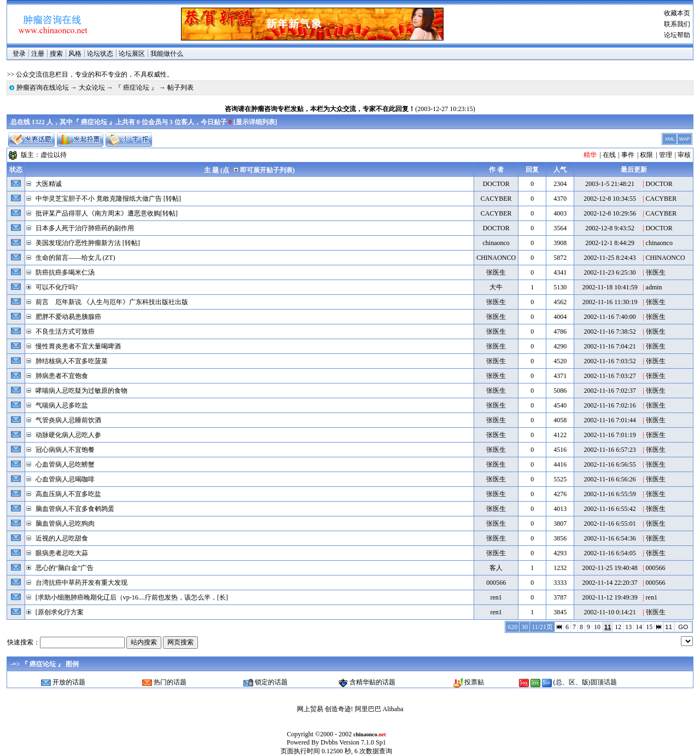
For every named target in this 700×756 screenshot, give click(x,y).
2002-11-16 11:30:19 (610, 302)
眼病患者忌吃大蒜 (62, 553)
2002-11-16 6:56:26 (610, 479)
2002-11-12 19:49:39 (610, 597)
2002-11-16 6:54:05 (610, 553)
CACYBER (496, 199)
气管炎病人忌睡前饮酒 (68, 420)
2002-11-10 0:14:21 (610, 612)
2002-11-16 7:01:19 (610, 435)
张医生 (496, 272)
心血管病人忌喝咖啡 (65, 479)
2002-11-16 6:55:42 (610, 509)
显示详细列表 (255, 122)
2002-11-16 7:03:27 (610, 376)
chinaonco (496, 243)
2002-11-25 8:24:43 (610, 258)
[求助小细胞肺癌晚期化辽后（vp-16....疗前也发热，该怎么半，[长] (132, 597)
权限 (646, 155)
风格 (75, 54)
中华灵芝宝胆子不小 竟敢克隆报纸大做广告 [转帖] (108, 199)
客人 (496, 568)
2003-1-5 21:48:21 (610, 184)
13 (628, 627)
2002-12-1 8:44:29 (610, 243)
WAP (685, 139)
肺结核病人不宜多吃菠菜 (72, 361)
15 (649, 627)
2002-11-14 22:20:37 (610, 583)
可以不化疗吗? (57, 287)
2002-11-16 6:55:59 (610, 494)
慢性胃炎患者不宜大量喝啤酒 (78, 346)
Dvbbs (329, 742)
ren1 (496, 597)
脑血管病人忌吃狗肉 (65, 524)
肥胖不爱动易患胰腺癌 (68, 317)
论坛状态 (100, 54)
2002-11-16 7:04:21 (610, 346)
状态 (16, 170)
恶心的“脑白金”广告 (65, 568)
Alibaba (393, 709)
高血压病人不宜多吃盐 (68, 494)
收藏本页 (677, 13)
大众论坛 (92, 88)
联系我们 (677, 24)
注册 (38, 54)
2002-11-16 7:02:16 (610, 405)
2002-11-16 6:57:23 (610, 450)
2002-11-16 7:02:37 (610, 391)
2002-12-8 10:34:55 (610, 199)
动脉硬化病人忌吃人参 (68, 435)
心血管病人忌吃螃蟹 (65, 464)
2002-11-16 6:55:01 (610, 524)
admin (654, 287)
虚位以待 (54, 155)
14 (639, 627)
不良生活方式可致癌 (65, 332)
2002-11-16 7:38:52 (610, 332)
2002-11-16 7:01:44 (610, 420)
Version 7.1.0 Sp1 (362, 742)
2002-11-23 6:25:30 (610, 272)
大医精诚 (49, 184)
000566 (656, 568)
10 (597, 627)
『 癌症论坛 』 (136, 88)
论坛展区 (132, 54)
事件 (628, 155)
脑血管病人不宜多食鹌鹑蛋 (75, 509)
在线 (609, 155)
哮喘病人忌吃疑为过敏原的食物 (81, 391)
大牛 (496, 287)
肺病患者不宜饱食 (62, 376)
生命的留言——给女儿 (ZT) (75, 258)
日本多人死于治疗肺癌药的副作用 (85, 228)
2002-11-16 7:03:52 (610, 361)
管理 (666, 155)
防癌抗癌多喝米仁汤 (65, 272)
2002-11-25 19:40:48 (610, 568)
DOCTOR (496, 184)
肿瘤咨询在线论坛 (43, 88)
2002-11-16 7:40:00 (610, 317)
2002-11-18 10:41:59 (610, 287)
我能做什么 (167, 54)
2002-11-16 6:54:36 (610, 538)
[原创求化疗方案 (60, 612)
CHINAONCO (496, 258)
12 (618, 627)
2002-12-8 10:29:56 (610, 213)
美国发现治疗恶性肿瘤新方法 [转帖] (88, 243)
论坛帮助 (677, 35)
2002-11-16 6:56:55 (610, 464)
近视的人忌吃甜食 (62, 538)
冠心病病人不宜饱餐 (65, 450)
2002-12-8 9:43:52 (610, 228)
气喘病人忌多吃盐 (62, 405)
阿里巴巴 (368, 709)
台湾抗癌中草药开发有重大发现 (81, 583)
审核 (684, 155)
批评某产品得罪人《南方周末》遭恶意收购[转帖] (107, 213)
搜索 (56, 54)
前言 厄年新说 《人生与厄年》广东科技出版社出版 (112, 302)
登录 (19, 54)
